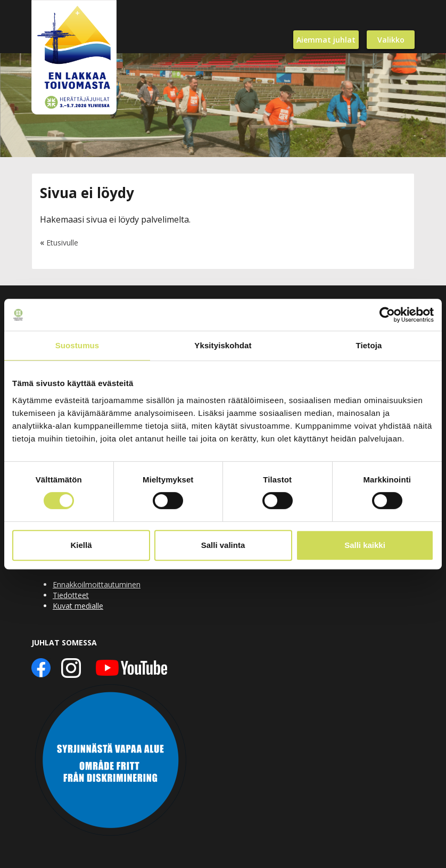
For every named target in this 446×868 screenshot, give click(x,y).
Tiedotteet (71, 595)
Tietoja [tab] (369, 345)
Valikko (391, 40)
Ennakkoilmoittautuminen (97, 584)
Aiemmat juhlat (326, 40)
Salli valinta (223, 545)
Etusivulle (62, 243)
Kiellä (81, 545)
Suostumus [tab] (77, 345)
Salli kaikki (365, 545)
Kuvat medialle (78, 606)
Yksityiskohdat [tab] (223, 345)
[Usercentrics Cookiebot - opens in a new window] (387, 315)
